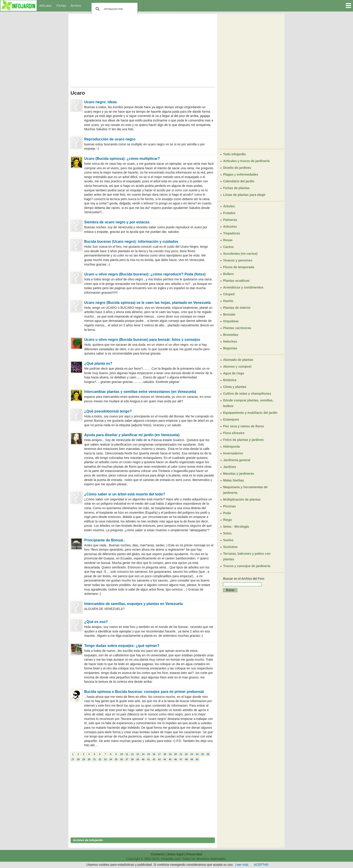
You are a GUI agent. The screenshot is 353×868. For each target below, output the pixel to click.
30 (89, 759)
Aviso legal (175, 854)
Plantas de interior (237, 308)
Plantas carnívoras (237, 328)
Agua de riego (234, 373)
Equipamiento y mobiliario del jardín (250, 413)
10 (121, 754)
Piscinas (230, 506)
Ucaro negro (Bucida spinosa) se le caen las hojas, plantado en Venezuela (147, 303)
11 (127, 754)
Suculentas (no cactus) (240, 254)
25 (202, 754)
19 (170, 754)
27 (73, 759)
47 (181, 759)
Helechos (230, 341)
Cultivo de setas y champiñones (247, 394)
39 (138, 759)
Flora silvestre (234, 433)
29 (84, 759)
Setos (227, 533)
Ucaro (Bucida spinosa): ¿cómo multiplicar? (122, 159)
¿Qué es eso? (96, 622)
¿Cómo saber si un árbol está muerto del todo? (125, 494)
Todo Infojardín (234, 154)
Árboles (229, 206)
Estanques (231, 419)
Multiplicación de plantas (242, 499)
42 (154, 759)
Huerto (228, 301)
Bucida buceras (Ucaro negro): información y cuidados (131, 242)
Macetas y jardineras (239, 474)
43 (159, 759)
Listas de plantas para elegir (244, 195)
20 (175, 754)
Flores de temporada (239, 267)
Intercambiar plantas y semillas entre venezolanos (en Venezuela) (140, 392)
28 (78, 759)
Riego (227, 520)
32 (100, 759)
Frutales (229, 213)
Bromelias (231, 335)
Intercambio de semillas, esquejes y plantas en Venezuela (134, 604)
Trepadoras (232, 233)
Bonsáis (229, 314)
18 (165, 754)
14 (143, 754)
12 (132, 754)
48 (186, 759)
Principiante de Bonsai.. (105, 540)
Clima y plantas (235, 387)
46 (175, 759)
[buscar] (114, 9)
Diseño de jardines (237, 168)
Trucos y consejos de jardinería (247, 566)
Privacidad (194, 854)
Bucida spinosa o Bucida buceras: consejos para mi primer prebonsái (144, 692)
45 (170, 759)
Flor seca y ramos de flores (243, 426)
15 (148, 754)
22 (186, 754)
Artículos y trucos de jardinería (246, 161)
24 (197, 754)
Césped (229, 294)
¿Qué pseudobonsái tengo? (108, 411)
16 (154, 754)
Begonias (230, 348)
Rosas (228, 240)
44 (165, 759)
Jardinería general (237, 460)
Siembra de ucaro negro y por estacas (117, 222)
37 (127, 759)
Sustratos (230, 547)
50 (197, 759)
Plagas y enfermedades (241, 174)
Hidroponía (231, 447)
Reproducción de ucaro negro (110, 139)
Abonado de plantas (238, 360)
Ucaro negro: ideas (101, 102)
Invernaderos (233, 453)
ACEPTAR (261, 865)
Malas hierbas (234, 480)
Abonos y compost (237, 366)
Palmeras (230, 220)
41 (148, 759)
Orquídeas (231, 321)
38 (132, 759)
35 (116, 759)
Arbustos (230, 227)
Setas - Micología (236, 527)
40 (143, 759)
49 (192, 759)
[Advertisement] (143, 49)
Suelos (228, 540)
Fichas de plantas (236, 188)
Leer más (242, 865)
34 (111, 759)
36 (121, 759)
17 (159, 754)
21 (181, 754)
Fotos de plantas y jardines (243, 440)
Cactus (228, 247)
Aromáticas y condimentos (243, 287)
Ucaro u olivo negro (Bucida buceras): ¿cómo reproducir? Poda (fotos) (145, 274)
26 (208, 754)
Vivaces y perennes (238, 260)
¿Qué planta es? (98, 363)
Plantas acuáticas (236, 281)
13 (138, 754)
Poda (227, 513)
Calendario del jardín (239, 181)
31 (94, 759)
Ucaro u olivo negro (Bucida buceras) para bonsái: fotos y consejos (142, 340)
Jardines (230, 467)
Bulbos (228, 274)
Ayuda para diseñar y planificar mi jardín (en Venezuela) (132, 435)
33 (105, 759)
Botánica (230, 380)
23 (192, 754)
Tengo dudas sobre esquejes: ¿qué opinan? (122, 646)
